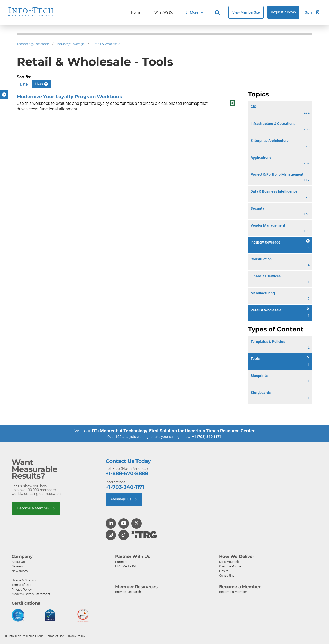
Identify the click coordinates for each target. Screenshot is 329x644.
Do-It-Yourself (229, 561)
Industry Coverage (71, 44)
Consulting (227, 575)
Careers (17, 566)
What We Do (164, 12)
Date (24, 84)
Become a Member (36, 508)
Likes (41, 84)
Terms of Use (21, 585)
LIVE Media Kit (126, 566)
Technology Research (33, 44)
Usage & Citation (24, 580)
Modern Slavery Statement (31, 594)
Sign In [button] (312, 12)
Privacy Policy (22, 589)
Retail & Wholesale (106, 44)
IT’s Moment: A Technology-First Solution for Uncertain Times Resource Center (173, 431)
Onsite (224, 571)
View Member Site (246, 12)
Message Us (125, 499)
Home (136, 12)
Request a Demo (283, 12)
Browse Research (128, 592)
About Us (18, 561)
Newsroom (20, 571)
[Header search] (218, 13)
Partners (121, 561)
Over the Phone (230, 566)
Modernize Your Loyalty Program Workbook (70, 96)
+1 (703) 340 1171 (207, 437)
